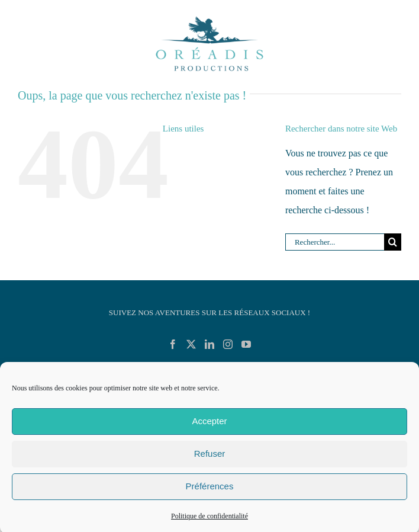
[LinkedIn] (209, 344)
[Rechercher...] (335, 242)
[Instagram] (228, 344)
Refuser (210, 458)
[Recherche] (393, 242)
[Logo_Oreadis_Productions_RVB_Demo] (209, 16)
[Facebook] (173, 344)
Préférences (210, 490)
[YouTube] (246, 344)
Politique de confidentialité (209, 520)
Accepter (209, 425)
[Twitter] (191, 344)
